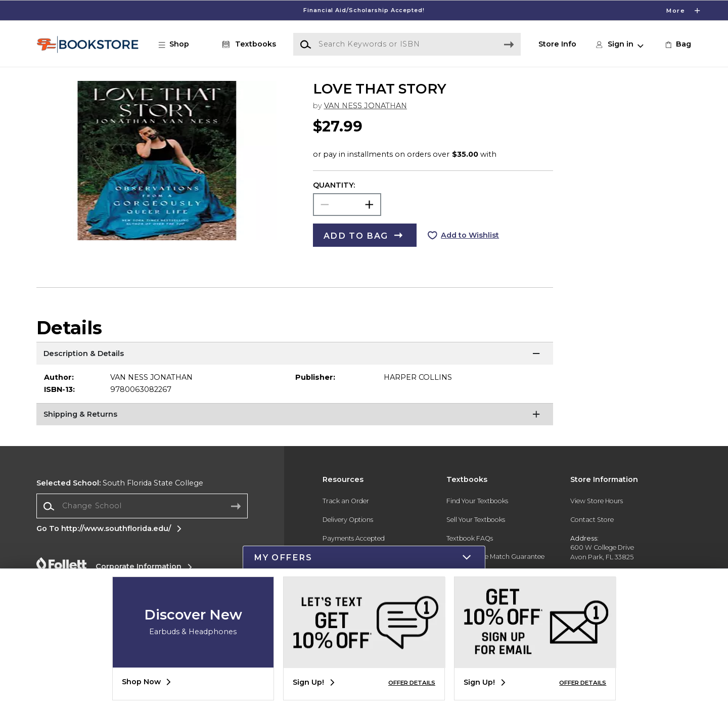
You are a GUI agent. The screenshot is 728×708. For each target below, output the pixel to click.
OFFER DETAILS (412, 683)
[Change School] (142, 506)
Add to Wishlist (470, 235)
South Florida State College (120, 483)
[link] (677, 45)
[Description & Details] (295, 355)
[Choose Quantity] (347, 205)
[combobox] (142, 506)
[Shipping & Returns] (295, 416)
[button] (179, 45)
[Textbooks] (247, 45)
